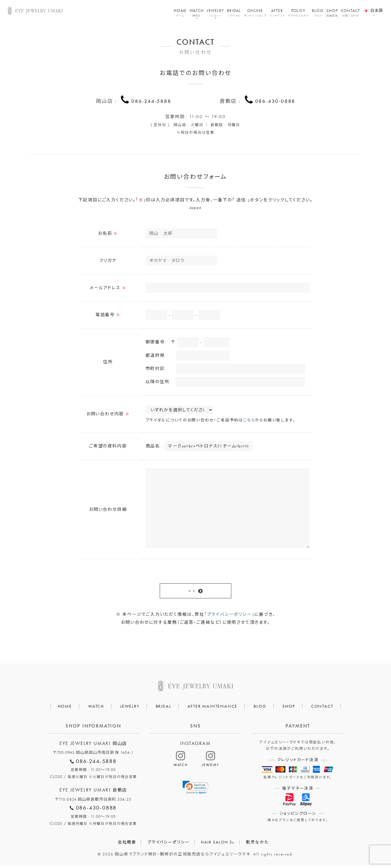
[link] (196, 790)
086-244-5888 (151, 101)
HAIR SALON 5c (218, 845)
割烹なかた (257, 845)
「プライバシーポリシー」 (229, 617)
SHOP (332, 13)
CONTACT (351, 13)
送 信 (192, 593)
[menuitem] (373, 7)
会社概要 (127, 845)
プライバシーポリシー (169, 845)
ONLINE (255, 13)
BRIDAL (234, 13)
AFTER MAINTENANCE (213, 709)
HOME (180, 13)
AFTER (277, 13)
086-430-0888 (275, 101)
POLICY (298, 13)
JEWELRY (215, 13)
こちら (249, 422)
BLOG (318, 13)
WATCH (197, 13)
